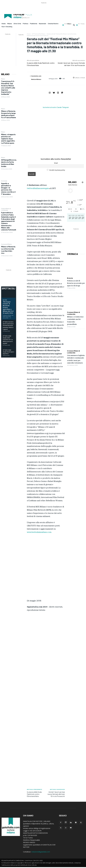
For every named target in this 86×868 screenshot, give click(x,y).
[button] (74, 25)
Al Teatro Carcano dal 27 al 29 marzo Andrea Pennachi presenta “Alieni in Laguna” (8, 325)
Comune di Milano (6, 244)
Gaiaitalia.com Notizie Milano (36, 78)
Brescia (70, 278)
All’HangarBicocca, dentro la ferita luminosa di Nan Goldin (9, 163)
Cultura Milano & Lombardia (6, 209)
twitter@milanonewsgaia (38, 188)
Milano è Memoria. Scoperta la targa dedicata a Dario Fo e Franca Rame (9, 114)
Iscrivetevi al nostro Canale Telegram (56, 107)
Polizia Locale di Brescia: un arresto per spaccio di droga (76, 283)
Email (56, 163)
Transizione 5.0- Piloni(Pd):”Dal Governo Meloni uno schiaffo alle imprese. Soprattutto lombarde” (8, 88)
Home (29, 34)
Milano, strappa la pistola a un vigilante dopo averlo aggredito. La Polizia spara (8, 139)
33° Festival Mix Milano (39, 34)
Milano (3, 79)
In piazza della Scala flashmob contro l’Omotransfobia (34, 794)
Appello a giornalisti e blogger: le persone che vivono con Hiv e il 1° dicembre (8, 189)
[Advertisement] (44, 9)
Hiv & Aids (4, 181)
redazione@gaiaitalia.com (41, 852)
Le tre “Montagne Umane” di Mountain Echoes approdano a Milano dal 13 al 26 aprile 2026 (8, 306)
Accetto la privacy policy (56, 170)
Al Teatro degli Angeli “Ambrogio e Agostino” (8, 352)
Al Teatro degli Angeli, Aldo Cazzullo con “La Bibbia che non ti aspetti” (8, 340)
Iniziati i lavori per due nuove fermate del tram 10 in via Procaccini (56, 794)
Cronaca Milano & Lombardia (74, 313)
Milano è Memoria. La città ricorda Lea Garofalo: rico (8, 250)
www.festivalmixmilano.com (39, 532)
